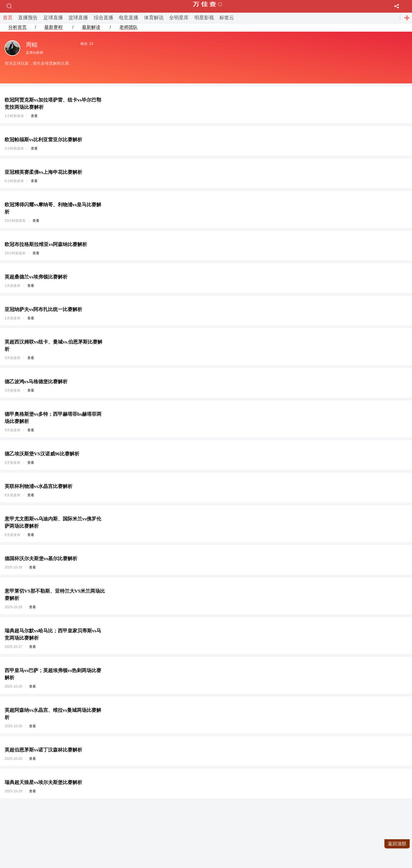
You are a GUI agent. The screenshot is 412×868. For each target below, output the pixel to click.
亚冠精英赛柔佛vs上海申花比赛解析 (43, 172)
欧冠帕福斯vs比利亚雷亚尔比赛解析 (43, 140)
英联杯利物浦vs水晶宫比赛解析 (39, 486)
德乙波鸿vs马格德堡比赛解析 (36, 382)
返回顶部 (397, 844)
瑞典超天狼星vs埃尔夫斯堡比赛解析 (43, 782)
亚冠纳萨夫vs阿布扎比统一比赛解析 (43, 309)
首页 (8, 18)
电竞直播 (129, 18)
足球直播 (53, 18)
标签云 (227, 18)
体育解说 (154, 18)
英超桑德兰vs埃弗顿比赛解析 (36, 277)
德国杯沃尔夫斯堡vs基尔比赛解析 (41, 559)
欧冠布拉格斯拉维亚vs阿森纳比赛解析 (46, 244)
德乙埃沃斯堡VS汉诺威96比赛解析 (42, 454)
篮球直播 (78, 18)
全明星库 (179, 18)
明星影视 (204, 18)
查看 (34, 116)
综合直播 (104, 18)
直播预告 (28, 18)
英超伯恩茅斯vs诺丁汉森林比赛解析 (43, 750)
